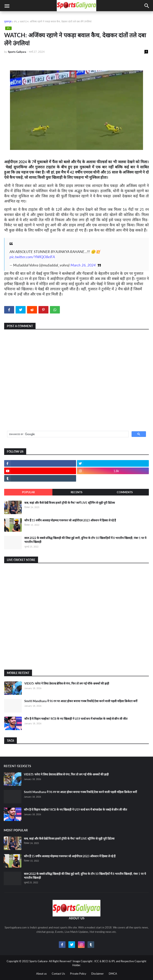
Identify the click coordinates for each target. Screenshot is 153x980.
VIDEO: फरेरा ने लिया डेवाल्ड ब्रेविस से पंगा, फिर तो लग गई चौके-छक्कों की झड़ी (67, 683)
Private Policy (78, 974)
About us (41, 974)
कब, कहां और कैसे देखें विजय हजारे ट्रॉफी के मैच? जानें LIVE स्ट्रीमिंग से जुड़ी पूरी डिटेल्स (70, 503)
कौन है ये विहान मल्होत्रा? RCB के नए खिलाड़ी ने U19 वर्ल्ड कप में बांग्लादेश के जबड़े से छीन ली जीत (76, 719)
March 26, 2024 (83, 265)
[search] (67, 434)
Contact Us (58, 974)
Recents (76, 492)
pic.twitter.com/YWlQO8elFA (32, 257)
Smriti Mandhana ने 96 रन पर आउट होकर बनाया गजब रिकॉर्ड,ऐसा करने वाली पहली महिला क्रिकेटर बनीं (81, 701)
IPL (16, 21)
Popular (28, 492)
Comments (125, 492)
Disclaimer (97, 974)
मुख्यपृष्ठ (8, 21)
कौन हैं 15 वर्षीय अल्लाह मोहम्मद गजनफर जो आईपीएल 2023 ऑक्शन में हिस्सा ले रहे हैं (70, 520)
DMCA (113, 974)
